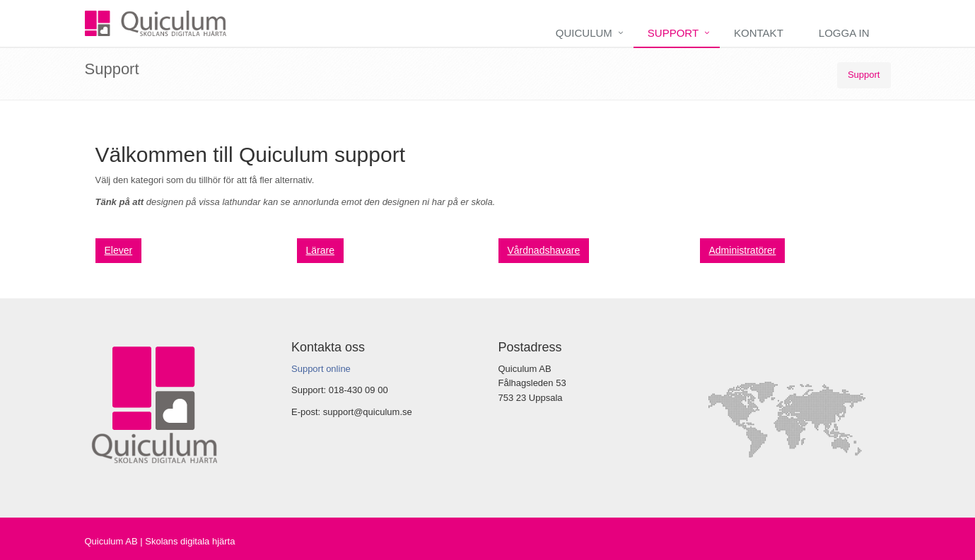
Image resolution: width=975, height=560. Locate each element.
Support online (321, 369)
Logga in (844, 33)
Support (673, 33)
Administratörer (743, 250)
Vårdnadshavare (544, 250)
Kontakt (759, 33)
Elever (119, 250)
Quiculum (584, 33)
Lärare (320, 250)
